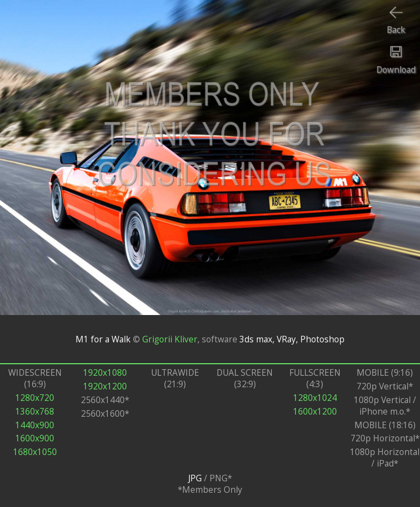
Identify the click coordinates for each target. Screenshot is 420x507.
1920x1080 (105, 373)
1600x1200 (315, 412)
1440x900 (35, 425)
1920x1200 (105, 386)
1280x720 (35, 398)
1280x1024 (315, 398)
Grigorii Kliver (170, 339)
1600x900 (35, 438)
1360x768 (35, 412)
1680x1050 (35, 452)
